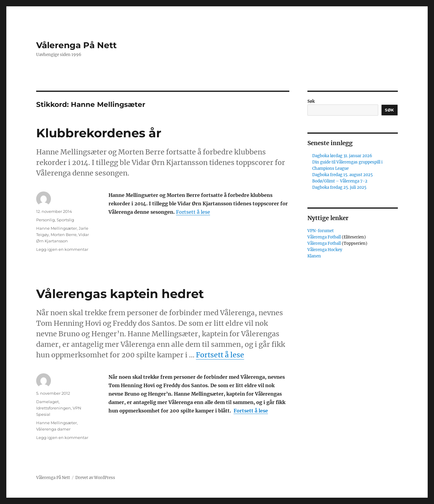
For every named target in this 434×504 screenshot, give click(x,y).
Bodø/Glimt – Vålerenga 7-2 (340, 181)
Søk (311, 101)
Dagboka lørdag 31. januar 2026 (342, 156)
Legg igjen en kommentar (62, 249)
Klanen (314, 256)
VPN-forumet (321, 231)
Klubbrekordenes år (99, 133)
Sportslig (65, 220)
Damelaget (47, 402)
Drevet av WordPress (95, 478)
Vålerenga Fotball (325, 237)
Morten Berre (64, 235)
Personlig (46, 220)
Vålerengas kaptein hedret (120, 294)
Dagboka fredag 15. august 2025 (343, 175)
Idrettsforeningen (53, 408)
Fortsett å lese (193, 212)
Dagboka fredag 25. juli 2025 (339, 187)
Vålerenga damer (53, 429)
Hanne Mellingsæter (57, 228)
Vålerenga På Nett (76, 45)
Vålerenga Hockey (325, 250)
